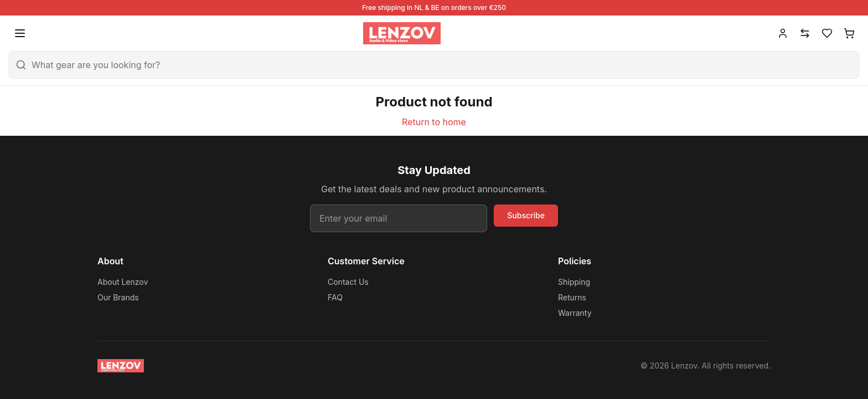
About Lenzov (123, 282)
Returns (572, 297)
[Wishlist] (827, 33)
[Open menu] (20, 33)
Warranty (575, 313)
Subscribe (526, 215)
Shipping (574, 282)
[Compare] (805, 33)
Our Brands (118, 297)
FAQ (335, 297)
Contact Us (348, 282)
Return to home (434, 122)
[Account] (783, 33)
